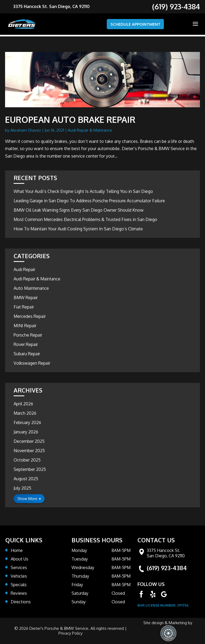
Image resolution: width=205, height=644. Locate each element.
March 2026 (25, 413)
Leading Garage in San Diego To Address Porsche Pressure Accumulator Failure (89, 201)
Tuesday (80, 559)
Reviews (19, 593)
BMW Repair (26, 298)
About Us (19, 559)
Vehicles (19, 576)
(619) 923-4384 (167, 568)
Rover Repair (26, 344)
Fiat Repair (24, 307)
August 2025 (26, 479)
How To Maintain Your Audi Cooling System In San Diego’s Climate (78, 229)
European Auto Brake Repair (70, 119)
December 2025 (29, 441)
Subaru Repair (27, 354)
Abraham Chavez (26, 130)
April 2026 (23, 404)
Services (19, 567)
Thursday (80, 576)
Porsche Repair (28, 335)
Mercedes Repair (30, 316)
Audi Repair (24, 269)
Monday (79, 550)
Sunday (79, 602)
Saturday (80, 593)
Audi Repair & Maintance (90, 130)
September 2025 (30, 469)
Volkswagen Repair (32, 363)
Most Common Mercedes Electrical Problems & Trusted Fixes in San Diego (85, 219)
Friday (77, 585)
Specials (19, 585)
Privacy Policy (70, 633)
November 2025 (29, 451)
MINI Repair (25, 326)
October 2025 (27, 460)
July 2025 (22, 488)
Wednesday (83, 567)
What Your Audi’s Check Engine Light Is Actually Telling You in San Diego (83, 191)
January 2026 (26, 432)
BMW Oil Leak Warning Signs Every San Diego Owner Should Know (79, 210)
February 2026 (27, 422)
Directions (21, 602)
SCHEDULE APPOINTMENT (133, 24)
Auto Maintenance (31, 288)
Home (17, 550)
